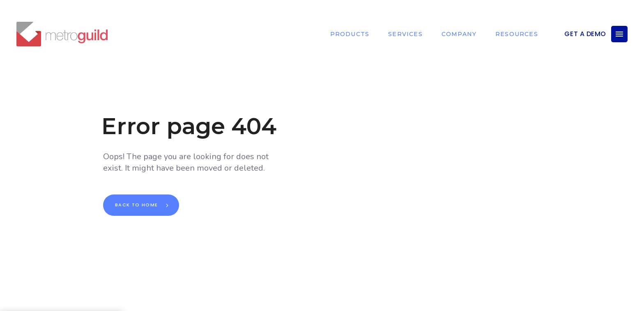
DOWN (330, 301)
